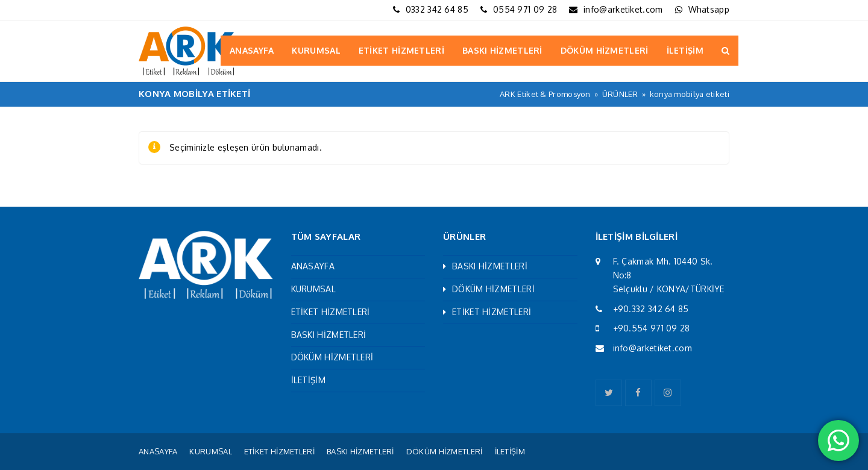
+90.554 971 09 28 (652, 328)
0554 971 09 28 (525, 9)
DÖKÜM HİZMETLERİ (332, 357)
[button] (725, 51)
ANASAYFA (313, 266)
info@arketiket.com (623, 9)
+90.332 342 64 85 (651, 309)
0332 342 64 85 (437, 9)
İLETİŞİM (308, 380)
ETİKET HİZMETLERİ (331, 312)
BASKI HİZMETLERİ (329, 335)
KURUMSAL (313, 289)
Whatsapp (709, 9)
